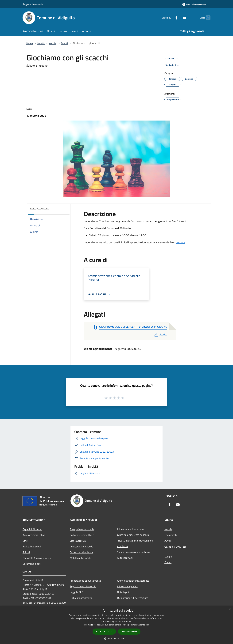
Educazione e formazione (131, 529)
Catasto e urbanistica (81, 552)
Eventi (64, 43)
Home (30, 43)
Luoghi (168, 557)
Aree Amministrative (34, 535)
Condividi (172, 59)
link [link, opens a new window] (147, 625)
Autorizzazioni (125, 558)
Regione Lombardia (33, 4)
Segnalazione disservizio (83, 586)
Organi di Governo (32, 529)
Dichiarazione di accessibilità (133, 598)
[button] (117, 639)
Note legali (123, 592)
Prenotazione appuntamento (85, 581)
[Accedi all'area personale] (194, 4)
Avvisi (168, 541)
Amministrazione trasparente (133, 581)
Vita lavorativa (78, 541)
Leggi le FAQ (77, 592)
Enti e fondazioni (32, 546)
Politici (26, 552)
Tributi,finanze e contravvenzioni (135, 541)
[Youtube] (178, 18)
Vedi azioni (173, 65)
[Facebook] (170, 18)
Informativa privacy (128, 586)
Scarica (161, 334)
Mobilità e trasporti (80, 558)
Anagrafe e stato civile (82, 529)
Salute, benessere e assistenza (134, 552)
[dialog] (117, 625)
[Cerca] (207, 18)
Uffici (25, 541)
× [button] (229, 609)
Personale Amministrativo (37, 558)
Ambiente (122, 546)
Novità (41, 43)
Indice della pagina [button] (39, 209)
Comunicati (171, 535)
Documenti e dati (32, 564)
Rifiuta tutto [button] (129, 631)
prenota (180, 242)
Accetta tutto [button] (104, 631)
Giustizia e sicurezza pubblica (133, 535)
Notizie (52, 43)
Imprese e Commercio (82, 546)
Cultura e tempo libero (82, 535)
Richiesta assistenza (81, 598)
